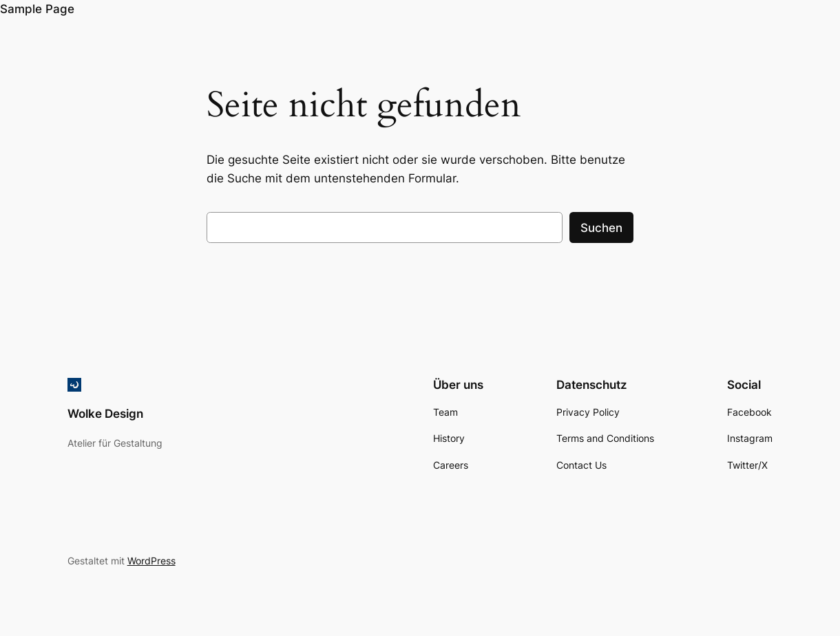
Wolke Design (105, 414)
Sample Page (37, 9)
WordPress (151, 561)
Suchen (601, 228)
